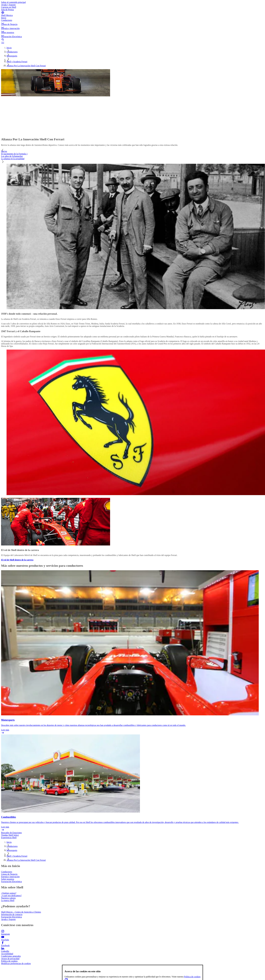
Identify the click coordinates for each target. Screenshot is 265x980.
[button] (132, 21)
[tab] (132, 151)
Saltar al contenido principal (13, 2)
